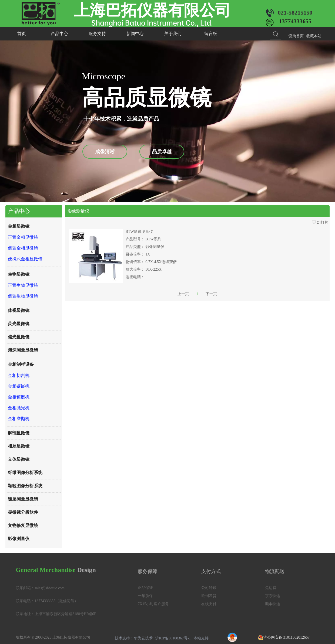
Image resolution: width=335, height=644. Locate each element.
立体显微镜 (19, 459)
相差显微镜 (19, 446)
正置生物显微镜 (23, 285)
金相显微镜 (19, 226)
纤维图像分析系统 (25, 473)
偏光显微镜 (19, 337)
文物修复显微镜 (23, 525)
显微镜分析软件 (23, 512)
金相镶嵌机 (19, 386)
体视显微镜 (19, 310)
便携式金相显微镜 (25, 259)
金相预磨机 (19, 397)
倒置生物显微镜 (23, 296)
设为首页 (296, 36)
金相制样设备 (21, 364)
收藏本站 (314, 36)
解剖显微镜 (19, 433)
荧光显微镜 (19, 324)
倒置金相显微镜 (23, 248)
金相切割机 (19, 375)
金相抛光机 (19, 408)
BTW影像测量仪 (139, 232)
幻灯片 (320, 223)
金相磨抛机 (19, 419)
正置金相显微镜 (23, 237)
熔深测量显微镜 (23, 350)
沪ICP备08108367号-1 (173, 638)
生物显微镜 (19, 274)
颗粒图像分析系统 (25, 486)
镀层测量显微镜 (23, 499)
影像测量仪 (19, 539)
